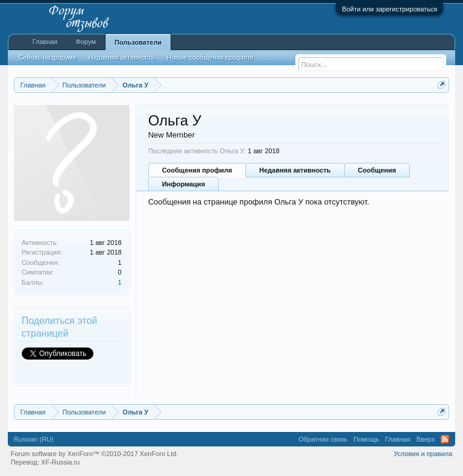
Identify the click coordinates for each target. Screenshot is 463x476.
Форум (86, 42)
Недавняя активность (295, 170)
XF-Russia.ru (60, 462)
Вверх (426, 439)
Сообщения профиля (197, 170)
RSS (445, 439)
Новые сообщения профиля (210, 57)
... (268, 57)
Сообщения (377, 170)
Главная (45, 42)
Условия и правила (423, 454)
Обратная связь (323, 439)
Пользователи (138, 42)
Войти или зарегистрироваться (389, 9)
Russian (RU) (34, 439)
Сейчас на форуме (48, 57)
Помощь (366, 439)
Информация (184, 184)
